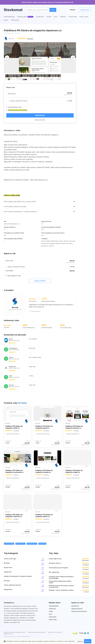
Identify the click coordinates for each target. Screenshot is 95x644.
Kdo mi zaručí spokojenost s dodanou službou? (20, 212)
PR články (22, 403)
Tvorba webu (53, 617)
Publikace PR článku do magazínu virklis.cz (14, 427)
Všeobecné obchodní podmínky (37, 632)
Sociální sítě (52, 609)
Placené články (20, 544)
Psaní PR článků (9, 544)
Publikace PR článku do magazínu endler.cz (74, 471)
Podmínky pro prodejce (55, 632)
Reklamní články (32, 544)
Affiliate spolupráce (77, 609)
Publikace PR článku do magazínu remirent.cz (14, 516)
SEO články (42, 544)
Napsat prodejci (40, 120)
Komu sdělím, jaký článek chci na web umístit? (20, 202)
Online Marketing (54, 606)
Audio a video (53, 619)
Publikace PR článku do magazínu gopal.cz (44, 427)
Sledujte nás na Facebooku (79, 611)
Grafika (51, 611)
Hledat (53, 10)
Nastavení (80, 641)
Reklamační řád (8, 634)
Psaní (50, 614)
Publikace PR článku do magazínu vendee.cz (44, 471)
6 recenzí (30, 39)
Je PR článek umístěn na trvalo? (15, 207)
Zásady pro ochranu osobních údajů (15, 632)
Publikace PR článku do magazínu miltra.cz (44, 516)
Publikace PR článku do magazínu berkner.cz (74, 427)
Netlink (11, 38)
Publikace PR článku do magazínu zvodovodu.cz (14, 471)
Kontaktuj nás (75, 606)
